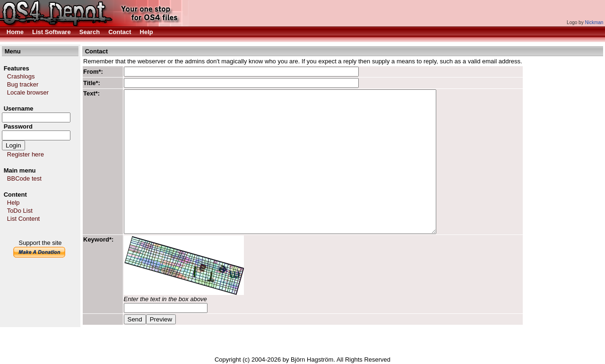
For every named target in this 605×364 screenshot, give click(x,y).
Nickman (594, 22)
